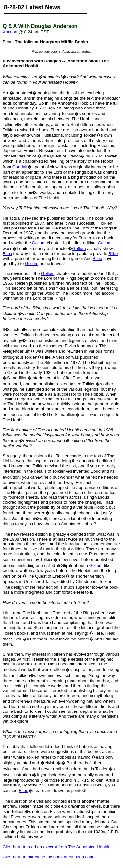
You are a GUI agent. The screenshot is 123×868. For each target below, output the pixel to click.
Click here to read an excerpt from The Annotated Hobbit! (57, 847)
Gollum (39, 243)
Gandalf (20, 167)
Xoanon (10, 32)
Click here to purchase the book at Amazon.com (48, 857)
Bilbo (7, 254)
